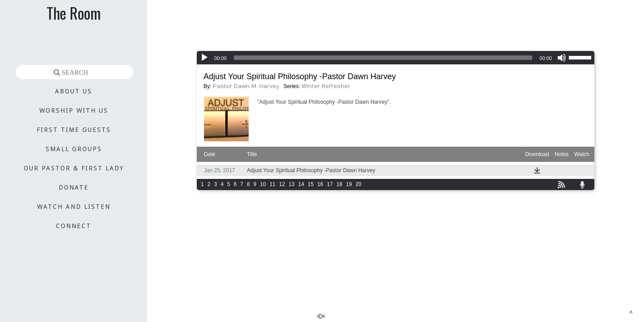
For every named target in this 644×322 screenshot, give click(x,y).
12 (282, 184)
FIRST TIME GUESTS (74, 130)
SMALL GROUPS (74, 149)
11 (273, 184)
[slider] (383, 58)
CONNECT (74, 226)
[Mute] (562, 58)
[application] (396, 58)
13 (291, 184)
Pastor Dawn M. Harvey (246, 86)
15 (311, 184)
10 (263, 184)
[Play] (204, 58)
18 (339, 184)
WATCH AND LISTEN (74, 207)
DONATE (74, 187)
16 (320, 184)
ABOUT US (74, 91)
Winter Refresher (326, 86)
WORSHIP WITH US (74, 110)
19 (349, 184)
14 (301, 184)
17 (330, 184)
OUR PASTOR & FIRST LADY (74, 168)
